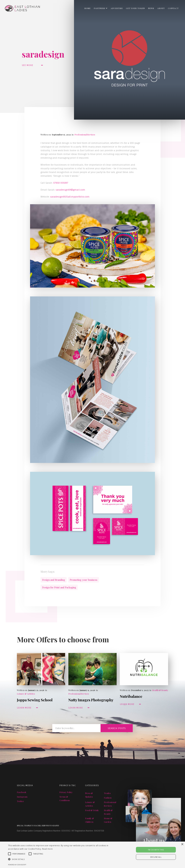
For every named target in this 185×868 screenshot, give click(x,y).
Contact (173, 8)
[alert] (92, 855)
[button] (101, 8)
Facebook (22, 792)
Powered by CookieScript (17, 865)
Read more (47, 849)
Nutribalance (131, 696)
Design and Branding (54, 580)
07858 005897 (61, 183)
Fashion (108, 798)
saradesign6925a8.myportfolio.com (70, 197)
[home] (20, 7)
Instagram (22, 797)
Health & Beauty (160, 690)
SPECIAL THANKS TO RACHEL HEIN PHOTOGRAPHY (38, 826)
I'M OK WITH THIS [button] (156, 850)
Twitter (20, 801)
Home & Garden (108, 820)
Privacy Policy (66, 792)
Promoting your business (84, 580)
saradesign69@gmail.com (70, 190)
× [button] (182, 844)
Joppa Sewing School (35, 700)
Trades (107, 793)
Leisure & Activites (26, 694)
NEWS (151, 8)
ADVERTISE (117, 8)
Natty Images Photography (91, 700)
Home (87, 8)
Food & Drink (92, 810)
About (161, 8)
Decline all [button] (156, 857)
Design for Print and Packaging (59, 587)
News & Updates (89, 795)
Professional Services (85, 135)
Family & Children (90, 820)
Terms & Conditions (65, 798)
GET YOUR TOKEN (135, 8)
